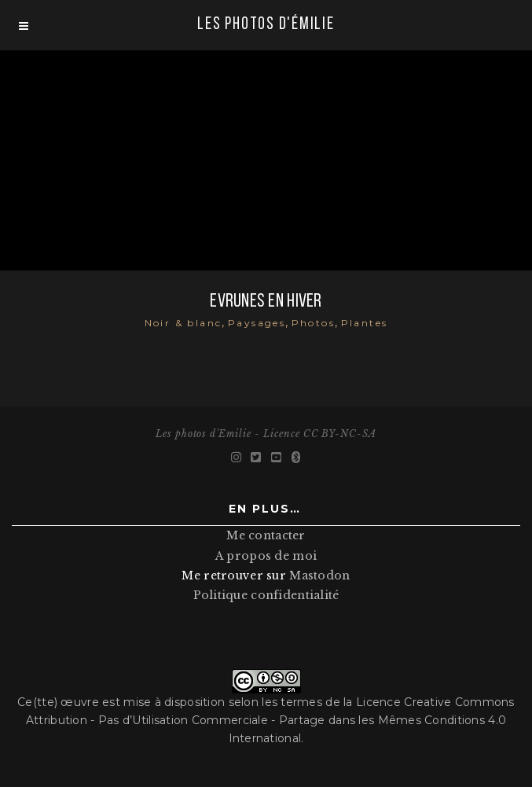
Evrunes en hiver (266, 302)
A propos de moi (266, 556)
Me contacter (266, 535)
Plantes (365, 323)
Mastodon (319, 576)
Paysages (257, 323)
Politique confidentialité (266, 595)
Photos (313, 323)
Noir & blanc (183, 323)
